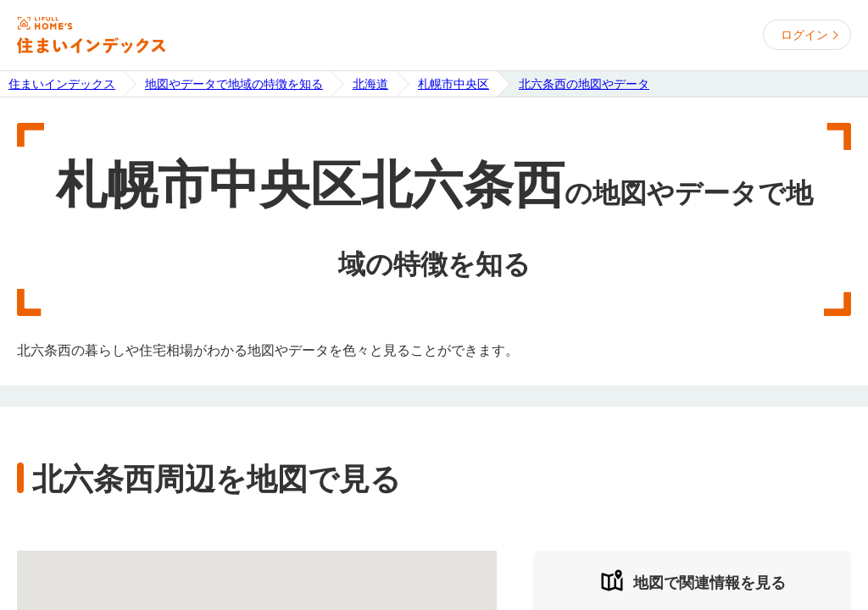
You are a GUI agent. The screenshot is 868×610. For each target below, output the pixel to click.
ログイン (804, 35)
